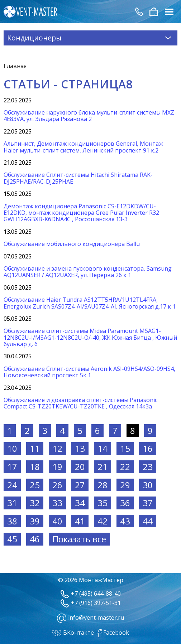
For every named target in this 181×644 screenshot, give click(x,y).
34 (80, 503)
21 (103, 467)
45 (12, 539)
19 (57, 467)
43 (125, 521)
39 (35, 521)
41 (80, 521)
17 (12, 467)
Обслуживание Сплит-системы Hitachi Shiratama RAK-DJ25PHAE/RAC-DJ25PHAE (78, 178)
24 (12, 485)
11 (35, 448)
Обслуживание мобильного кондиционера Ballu (72, 244)
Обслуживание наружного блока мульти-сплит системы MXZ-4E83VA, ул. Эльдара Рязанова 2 (90, 116)
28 (103, 485)
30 (148, 485)
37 (148, 503)
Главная (15, 66)
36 (125, 503)
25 (35, 485)
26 (57, 485)
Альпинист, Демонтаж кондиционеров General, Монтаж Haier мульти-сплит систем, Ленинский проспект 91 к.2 (83, 147)
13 (80, 448)
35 (103, 503)
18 (35, 467)
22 (125, 467)
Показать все (79, 539)
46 (35, 539)
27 (80, 485)
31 (12, 503)
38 (12, 521)
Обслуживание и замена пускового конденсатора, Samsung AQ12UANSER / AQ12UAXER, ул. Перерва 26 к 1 (88, 272)
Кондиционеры (90, 38)
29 (125, 485)
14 (103, 448)
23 (148, 467)
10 (12, 448)
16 (148, 448)
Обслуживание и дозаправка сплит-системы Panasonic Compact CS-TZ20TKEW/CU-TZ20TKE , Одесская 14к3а (80, 403)
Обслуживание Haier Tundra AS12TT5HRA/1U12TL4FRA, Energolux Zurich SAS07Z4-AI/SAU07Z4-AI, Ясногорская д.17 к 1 (90, 303)
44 (148, 521)
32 (35, 503)
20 (80, 467)
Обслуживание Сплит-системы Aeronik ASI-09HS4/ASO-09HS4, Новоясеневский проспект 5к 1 (89, 372)
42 (103, 521)
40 (57, 521)
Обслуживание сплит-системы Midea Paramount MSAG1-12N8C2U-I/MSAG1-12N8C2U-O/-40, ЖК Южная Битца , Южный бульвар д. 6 (90, 337)
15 (125, 448)
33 (57, 503)
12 (57, 448)
